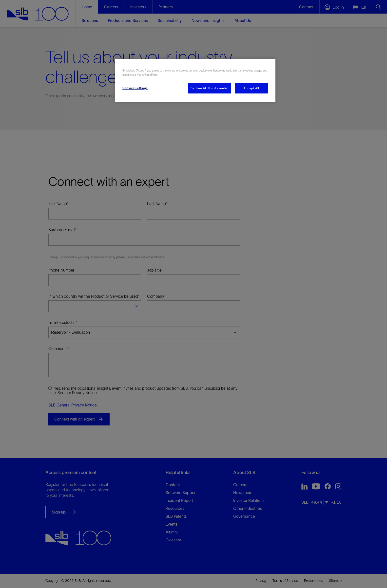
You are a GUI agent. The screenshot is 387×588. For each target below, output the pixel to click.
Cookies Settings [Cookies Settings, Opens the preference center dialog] (135, 88)
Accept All (251, 88)
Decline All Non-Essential (209, 88)
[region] (195, 80)
